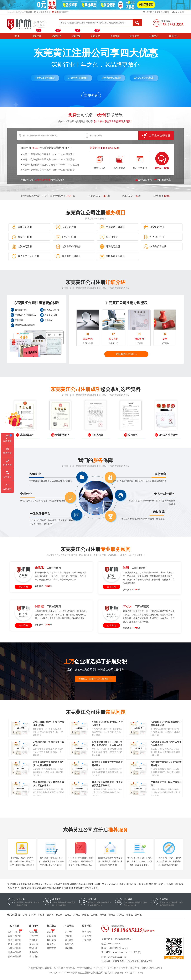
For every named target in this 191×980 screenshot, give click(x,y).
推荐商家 (51, 948)
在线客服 (165, 12)
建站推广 (51, 931)
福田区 (68, 915)
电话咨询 (7, 465)
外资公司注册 (110, 247)
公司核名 (87, 940)
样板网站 (51, 940)
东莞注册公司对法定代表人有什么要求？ (107, 722)
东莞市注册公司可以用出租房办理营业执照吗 (166, 722)
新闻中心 (154, 36)
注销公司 (34, 940)
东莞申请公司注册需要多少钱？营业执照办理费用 (48, 762)
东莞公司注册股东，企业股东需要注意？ (166, 762)
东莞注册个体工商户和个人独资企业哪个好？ (166, 742)
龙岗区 (103, 915)
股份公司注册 (66, 227)
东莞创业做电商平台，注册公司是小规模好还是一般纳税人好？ (107, 742)
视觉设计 (51, 944)
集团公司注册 (22, 227)
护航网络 (119, 973)
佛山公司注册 (15, 957)
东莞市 (41, 915)
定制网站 (51, 936)
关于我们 (150, 12)
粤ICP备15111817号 (134, 973)
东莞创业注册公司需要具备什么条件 (48, 742)
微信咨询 (7, 453)
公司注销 (76, 36)
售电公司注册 (66, 237)
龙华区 (121, 915)
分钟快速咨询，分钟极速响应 (153, 180)
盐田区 (112, 915)
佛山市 (59, 915)
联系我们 (174, 36)
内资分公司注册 (155, 247)
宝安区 (94, 915)
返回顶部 (7, 489)
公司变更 (95, 36)
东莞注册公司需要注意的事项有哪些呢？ (107, 762)
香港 (25, 915)
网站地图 (180, 12)
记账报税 (56, 36)
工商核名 (87, 936)
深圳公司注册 (15, 931)
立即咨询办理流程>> (126, 354)
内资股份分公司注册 (25, 256)
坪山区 (130, 915)
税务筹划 (34, 952)
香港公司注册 (15, 940)
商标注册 (34, 948)
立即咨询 (91, 95)
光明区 (138, 915)
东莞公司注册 (15, 948)
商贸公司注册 (154, 227)
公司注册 (37, 36)
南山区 (85, 915)
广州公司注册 (15, 944)
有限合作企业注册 (112, 256)
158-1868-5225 (172, 25)
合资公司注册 (22, 247)
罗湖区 (77, 915)
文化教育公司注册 (112, 227)
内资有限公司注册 (68, 247)
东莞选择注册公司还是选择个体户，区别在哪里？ (48, 782)
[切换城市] (64, 12)
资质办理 (115, 36)
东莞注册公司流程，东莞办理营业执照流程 (48, 722)
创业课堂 (134, 36)
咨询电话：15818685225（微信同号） (96, 679)
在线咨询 (7, 441)
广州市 (33, 915)
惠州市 (50, 915)
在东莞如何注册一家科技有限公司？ (166, 782)
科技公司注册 (22, 237)
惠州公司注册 (15, 952)
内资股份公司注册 (68, 256)
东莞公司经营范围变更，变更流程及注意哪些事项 (107, 782)
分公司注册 (109, 237)
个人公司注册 (154, 237)
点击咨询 (23, 587)
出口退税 (34, 957)
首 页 (17, 36)
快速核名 (87, 932)
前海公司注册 (15, 936)
